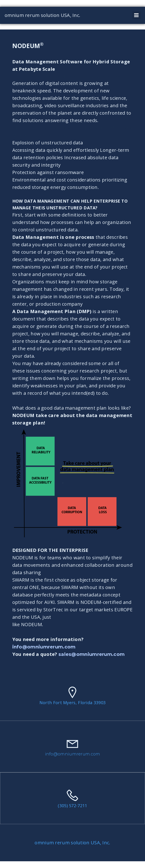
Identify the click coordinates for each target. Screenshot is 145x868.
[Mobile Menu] (136, 15)
